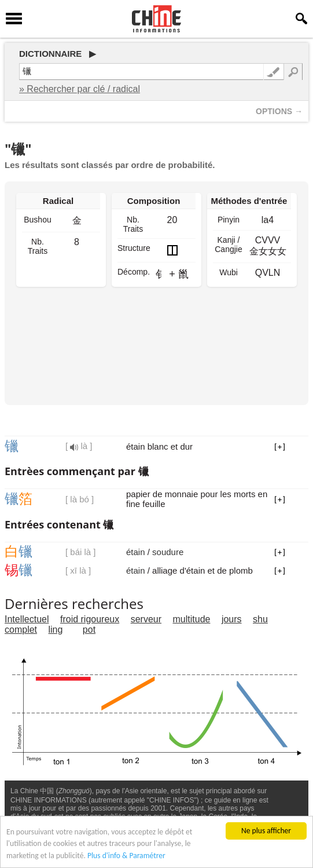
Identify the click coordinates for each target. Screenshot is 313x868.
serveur (146, 619)
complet (21, 630)
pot (89, 630)
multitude (192, 619)
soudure (168, 552)
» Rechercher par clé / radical (80, 89)
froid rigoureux (90, 619)
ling (55, 630)
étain (136, 552)
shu (260, 619)
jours (232, 619)
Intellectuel (27, 619)
